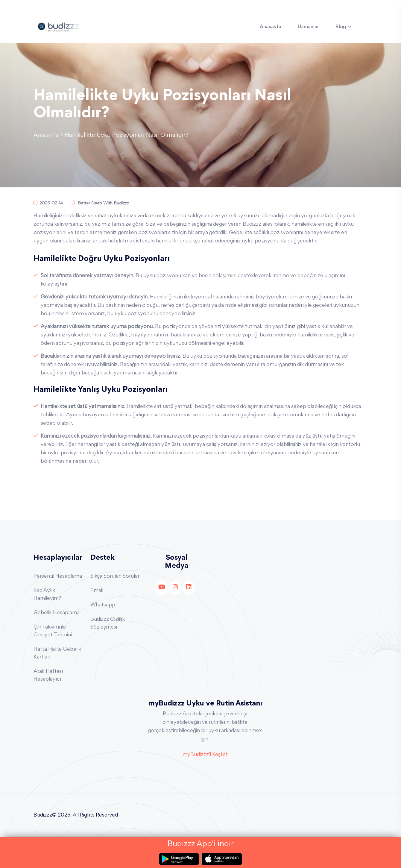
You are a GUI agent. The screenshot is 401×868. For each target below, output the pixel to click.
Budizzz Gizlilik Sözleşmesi (108, 623)
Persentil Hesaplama (58, 576)
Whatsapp (103, 605)
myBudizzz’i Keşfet (205, 755)
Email (97, 591)
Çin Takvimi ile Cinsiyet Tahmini (53, 631)
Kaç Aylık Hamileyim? (47, 595)
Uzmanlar (308, 27)
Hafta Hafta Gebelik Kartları (57, 653)
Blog (341, 27)
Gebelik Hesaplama (57, 613)
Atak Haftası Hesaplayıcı (48, 676)
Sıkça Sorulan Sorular (115, 576)
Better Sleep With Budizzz (100, 203)
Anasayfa (271, 27)
